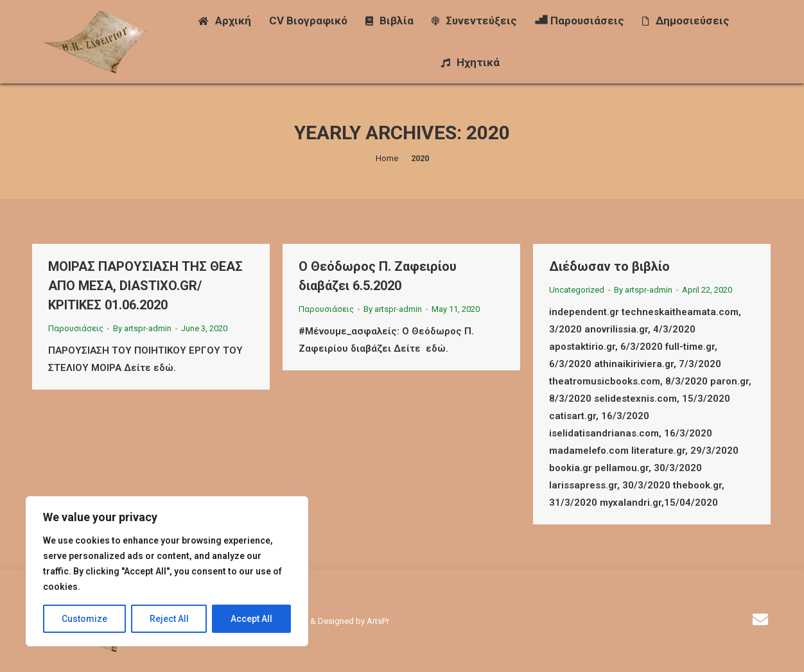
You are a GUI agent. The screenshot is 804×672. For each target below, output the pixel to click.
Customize (84, 619)
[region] (167, 571)
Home (387, 158)
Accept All (251, 619)
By (142, 328)
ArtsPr (378, 621)
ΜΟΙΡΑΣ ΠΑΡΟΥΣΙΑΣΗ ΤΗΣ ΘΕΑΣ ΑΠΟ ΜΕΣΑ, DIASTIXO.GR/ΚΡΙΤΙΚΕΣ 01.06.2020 (145, 286)
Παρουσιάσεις (76, 328)
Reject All (169, 619)
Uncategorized (577, 290)
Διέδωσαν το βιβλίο (609, 266)
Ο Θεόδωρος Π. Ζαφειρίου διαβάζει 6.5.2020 (378, 276)
